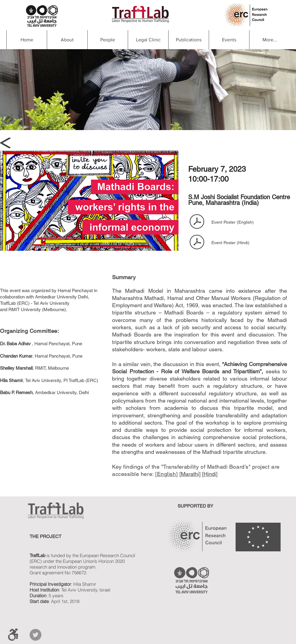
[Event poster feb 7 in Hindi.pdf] (197, 243)
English (167, 474)
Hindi (210, 474)
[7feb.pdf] (197, 222)
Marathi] (191, 474)
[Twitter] (35, 635)
